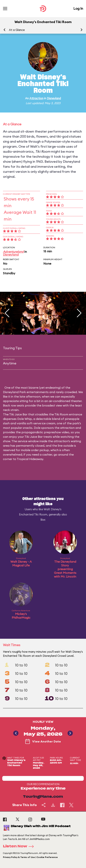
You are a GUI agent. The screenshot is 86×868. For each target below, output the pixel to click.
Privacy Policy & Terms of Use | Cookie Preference (30, 857)
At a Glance (17, 30)
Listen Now (20, 846)
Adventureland (13, 252)
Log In (78, 8)
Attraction (36, 98)
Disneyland (54, 98)
